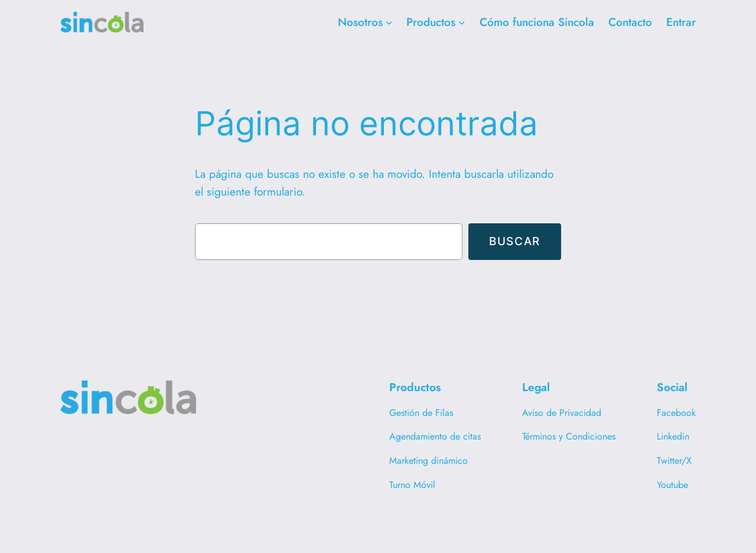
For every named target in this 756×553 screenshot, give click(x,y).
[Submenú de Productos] (462, 22)
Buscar (515, 241)
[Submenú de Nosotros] (389, 22)
